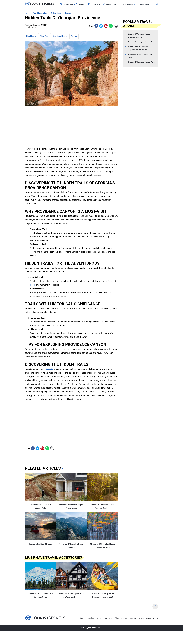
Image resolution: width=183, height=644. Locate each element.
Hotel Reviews (145, 4)
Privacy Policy (107, 618)
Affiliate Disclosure (120, 618)
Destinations (68, 4)
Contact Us (132, 618)
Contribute (91, 618)
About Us (82, 618)
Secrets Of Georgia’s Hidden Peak (141, 42)
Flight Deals (44, 36)
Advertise (141, 618)
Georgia (74, 36)
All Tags (155, 618)
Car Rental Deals (60, 36)
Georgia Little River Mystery (40, 544)
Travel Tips (95, 4)
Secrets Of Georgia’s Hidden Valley (142, 62)
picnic (32, 285)
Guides (82, 4)
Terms (99, 618)
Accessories (111, 4)
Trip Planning (127, 4)
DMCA (149, 618)
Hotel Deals (31, 36)
